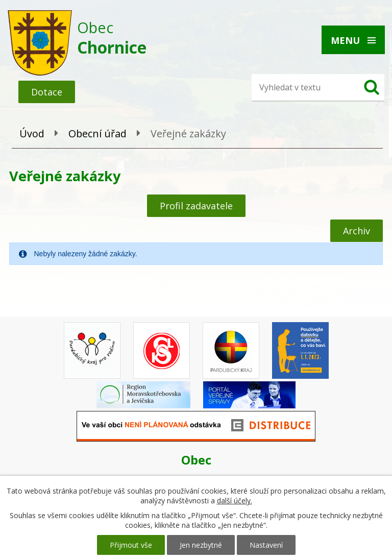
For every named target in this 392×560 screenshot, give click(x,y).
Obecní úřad (97, 133)
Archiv (357, 231)
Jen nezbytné (201, 545)
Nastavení (266, 545)
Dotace (47, 92)
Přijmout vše (131, 545)
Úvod (32, 133)
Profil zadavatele (196, 206)
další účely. (235, 501)
